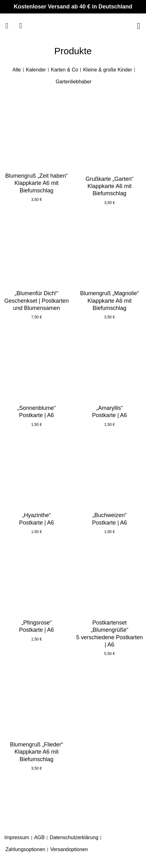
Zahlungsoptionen (25, 849)
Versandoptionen (69, 849)
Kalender (36, 70)
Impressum (17, 837)
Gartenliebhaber (74, 82)
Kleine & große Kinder (108, 70)
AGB (39, 837)
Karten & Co (65, 70)
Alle (17, 70)
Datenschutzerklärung (74, 837)
